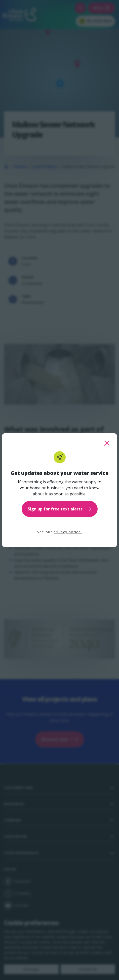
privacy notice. (68, 532)
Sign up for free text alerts (60, 509)
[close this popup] (107, 443)
